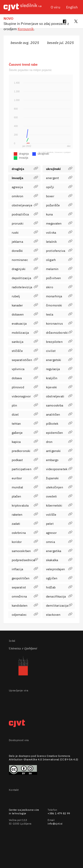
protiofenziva (59, 251)
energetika (59, 551)
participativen (25, 469)
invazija (25, 178)
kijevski (59, 387)
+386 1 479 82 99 (59, 813)
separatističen (25, 360)
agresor (59, 533)
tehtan (25, 424)
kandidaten (25, 606)
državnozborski (59, 333)
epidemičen (59, 433)
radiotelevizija (25, 287)
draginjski (25, 269)
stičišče (25, 351)
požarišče (59, 205)
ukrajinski (59, 169)
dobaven (25, 315)
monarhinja (59, 296)
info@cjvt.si (55, 824)
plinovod (25, 387)
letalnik (59, 242)
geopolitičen (25, 578)
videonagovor (25, 396)
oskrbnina (25, 533)
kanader (25, 305)
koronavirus (59, 324)
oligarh (59, 260)
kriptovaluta (25, 506)
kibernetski (59, 506)
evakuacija (25, 324)
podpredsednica (25, 560)
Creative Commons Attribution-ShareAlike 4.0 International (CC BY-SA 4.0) (44, 758)
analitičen (59, 415)
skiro (59, 287)
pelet (59, 524)
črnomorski (59, 305)
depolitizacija (25, 278)
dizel (25, 415)
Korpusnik (26, 29)
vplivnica (25, 369)
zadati (25, 524)
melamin (59, 269)
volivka (59, 233)
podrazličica (25, 214)
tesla (59, 315)
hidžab (59, 587)
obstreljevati (59, 396)
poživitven (59, 278)
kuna (59, 214)
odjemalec (25, 615)
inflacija (25, 569)
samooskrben (25, 551)
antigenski (59, 451)
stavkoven (59, 615)
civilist (59, 351)
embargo (59, 460)
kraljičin (59, 378)
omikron (25, 196)
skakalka (59, 560)
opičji (59, 187)
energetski (59, 360)
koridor (25, 542)
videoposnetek (59, 469)
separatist (25, 587)
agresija (25, 187)
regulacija (59, 369)
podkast (25, 460)
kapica (25, 442)
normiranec (25, 260)
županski (59, 478)
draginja (25, 169)
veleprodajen (59, 569)
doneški (25, 251)
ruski (25, 233)
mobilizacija (25, 333)
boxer (59, 196)
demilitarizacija (59, 606)
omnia (59, 542)
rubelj (25, 296)
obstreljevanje (25, 205)
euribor (25, 478)
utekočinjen (59, 487)
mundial (25, 487)
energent (59, 178)
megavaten (59, 224)
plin (25, 405)
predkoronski (25, 451)
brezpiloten (59, 342)
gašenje (25, 433)
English (72, 7)
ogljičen (59, 578)
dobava (25, 378)
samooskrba (59, 405)
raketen (25, 515)
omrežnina (25, 597)
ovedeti (59, 496)
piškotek (59, 424)
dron (59, 442)
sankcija (25, 342)
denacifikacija (59, 597)
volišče (59, 515)
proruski (25, 224)
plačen (25, 496)
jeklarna (25, 242)
